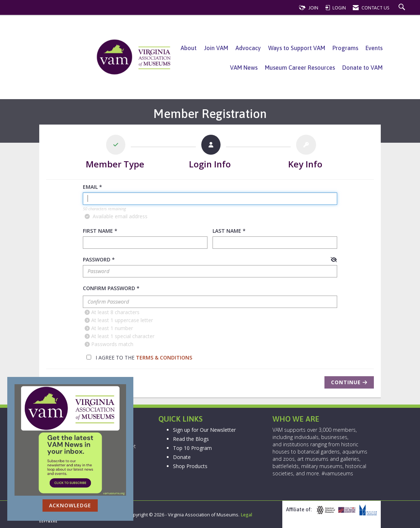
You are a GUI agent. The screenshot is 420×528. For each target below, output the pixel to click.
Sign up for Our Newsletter (204, 430)
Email (90, 187)
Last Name (227, 231)
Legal (246, 515)
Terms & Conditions (164, 358)
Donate (182, 457)
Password (97, 259)
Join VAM (216, 48)
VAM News (244, 68)
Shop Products (190, 466)
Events (374, 48)
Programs (345, 48)
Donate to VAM (362, 68)
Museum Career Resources (300, 68)
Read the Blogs (191, 439)
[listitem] (115, 154)
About (189, 48)
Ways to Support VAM (297, 48)
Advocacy (248, 48)
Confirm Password (109, 288)
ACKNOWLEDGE (70, 505)
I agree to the (139, 358)
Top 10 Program (192, 448)
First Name (98, 231)
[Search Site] (403, 8)
